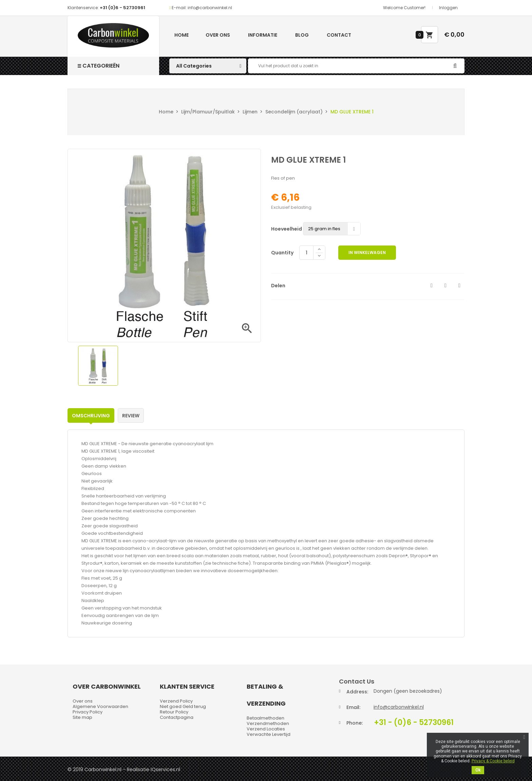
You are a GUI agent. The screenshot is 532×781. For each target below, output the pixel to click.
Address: (357, 692)
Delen (432, 286)
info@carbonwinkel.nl (399, 707)
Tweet (445, 286)
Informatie (263, 35)
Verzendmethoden (268, 723)
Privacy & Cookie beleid (493, 761)
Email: (353, 707)
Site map (82, 717)
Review (131, 416)
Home (182, 35)
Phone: (355, 723)
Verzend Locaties (266, 729)
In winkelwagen (367, 252)
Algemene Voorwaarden (100, 706)
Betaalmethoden (265, 718)
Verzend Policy (176, 701)
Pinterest (459, 286)
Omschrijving (91, 416)
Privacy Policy (88, 712)
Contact (339, 35)
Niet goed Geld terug (183, 706)
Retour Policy (174, 712)
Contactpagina (177, 717)
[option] (98, 366)
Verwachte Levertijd (269, 734)
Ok (478, 770)
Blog (302, 35)
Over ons (218, 35)
